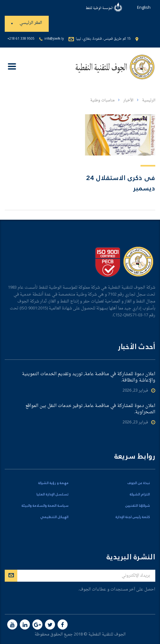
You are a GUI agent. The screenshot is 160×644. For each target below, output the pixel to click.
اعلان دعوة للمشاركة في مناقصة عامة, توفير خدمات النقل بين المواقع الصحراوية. (90, 409)
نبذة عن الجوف (139, 483)
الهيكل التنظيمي (54, 517)
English (144, 8)
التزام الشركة (140, 494)
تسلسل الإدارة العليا (52, 494)
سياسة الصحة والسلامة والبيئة (45, 506)
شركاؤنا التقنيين (138, 506)
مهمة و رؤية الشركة (53, 483)
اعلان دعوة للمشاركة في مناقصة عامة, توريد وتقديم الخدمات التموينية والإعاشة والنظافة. (89, 377)
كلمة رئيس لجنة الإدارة (133, 517)
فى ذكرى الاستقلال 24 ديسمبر (121, 183)
